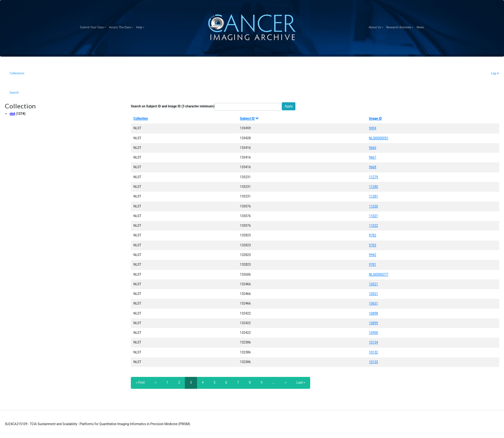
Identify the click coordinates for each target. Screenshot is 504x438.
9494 (373, 128)
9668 (373, 167)
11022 (373, 226)
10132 (373, 352)
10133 (373, 362)
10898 (373, 313)
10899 (373, 323)
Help (141, 26)
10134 (373, 342)
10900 (373, 333)
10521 (373, 284)
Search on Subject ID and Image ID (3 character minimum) (173, 106)
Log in (495, 73)
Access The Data (122, 26)
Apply (289, 106)
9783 (373, 245)
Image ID (375, 119)
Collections (17, 73)
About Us (377, 26)
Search (14, 92)
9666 (373, 148)
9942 (373, 255)
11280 (373, 187)
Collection (141, 119)
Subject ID (249, 119)
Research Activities (401, 26)
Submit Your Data (94, 26)
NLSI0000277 (379, 274)
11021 (373, 216)
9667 (373, 157)
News (421, 26)
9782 (373, 235)
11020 (373, 206)
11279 (373, 177)
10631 (373, 303)
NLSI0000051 (379, 138)
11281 (373, 196)
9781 (373, 265)
